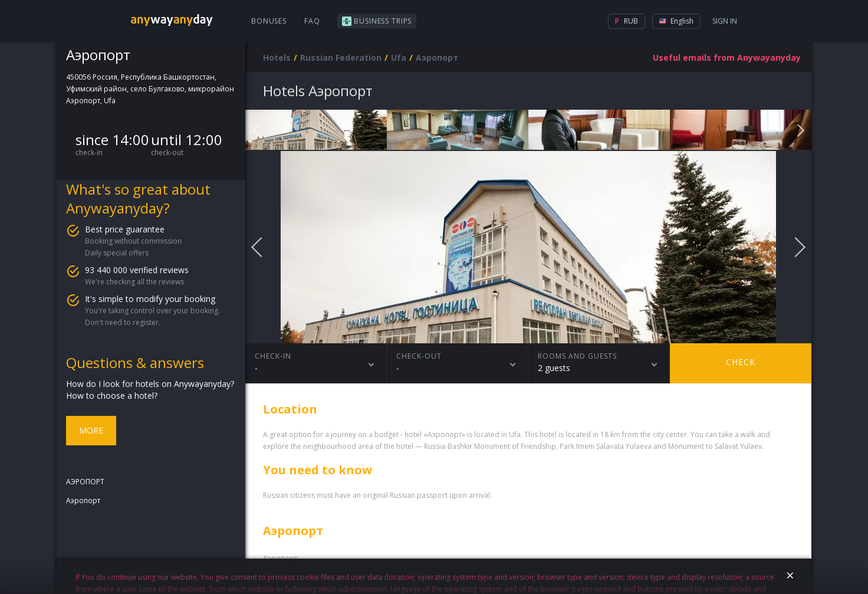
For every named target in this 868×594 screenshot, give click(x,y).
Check (741, 362)
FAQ (312, 21)
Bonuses (269, 21)
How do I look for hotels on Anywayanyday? (150, 384)
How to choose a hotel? (112, 396)
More (91, 430)
